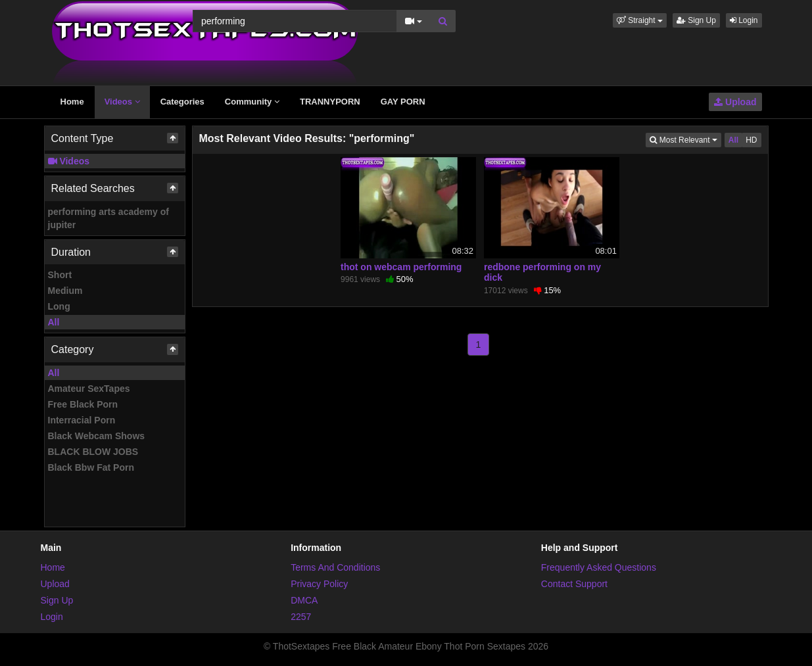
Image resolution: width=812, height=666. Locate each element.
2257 (301, 617)
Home (72, 102)
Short (60, 275)
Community (252, 102)
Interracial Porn (82, 420)
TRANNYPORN (330, 102)
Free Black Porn (83, 404)
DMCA (304, 600)
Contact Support (574, 584)
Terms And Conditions (335, 567)
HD (751, 140)
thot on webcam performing (401, 267)
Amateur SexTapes (89, 389)
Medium (65, 291)
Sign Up (696, 20)
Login (744, 20)
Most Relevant (685, 139)
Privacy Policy (319, 584)
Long (59, 306)
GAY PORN (403, 102)
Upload (735, 102)
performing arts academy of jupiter (108, 218)
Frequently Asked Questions (599, 567)
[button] (640, 20)
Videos (122, 102)
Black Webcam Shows (97, 436)
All (54, 322)
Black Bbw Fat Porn (91, 467)
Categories (182, 102)
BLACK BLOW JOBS (93, 452)
